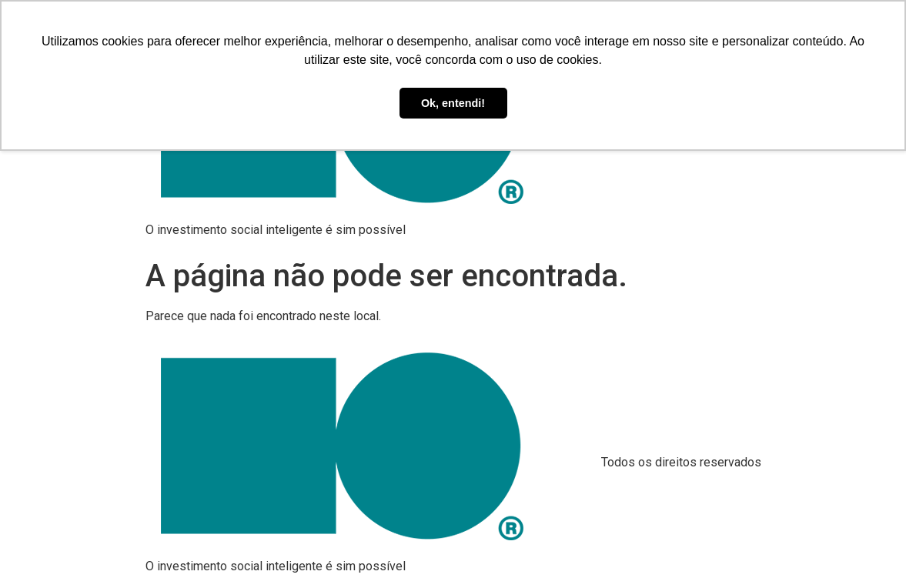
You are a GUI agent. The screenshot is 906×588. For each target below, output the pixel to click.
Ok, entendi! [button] (453, 103)
